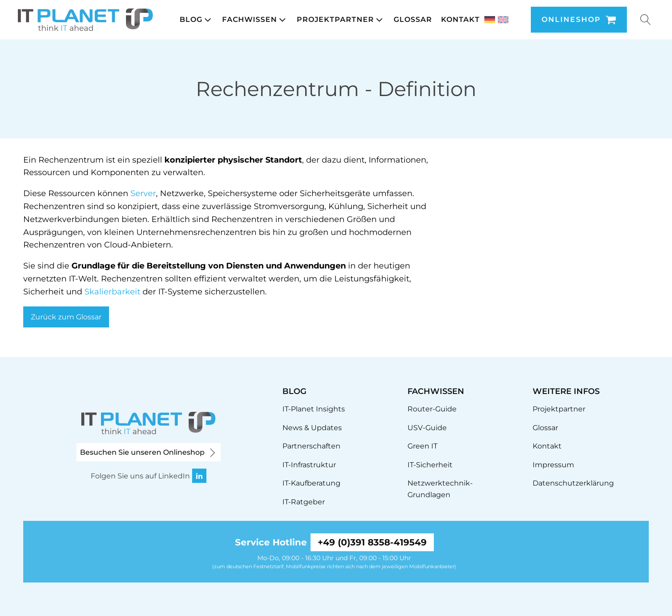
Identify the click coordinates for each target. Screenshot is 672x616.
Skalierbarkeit (112, 292)
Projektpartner (559, 409)
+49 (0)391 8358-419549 (372, 542)
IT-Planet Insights (314, 409)
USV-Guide (427, 428)
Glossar (545, 428)
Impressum (553, 465)
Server (143, 193)
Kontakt (547, 446)
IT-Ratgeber (304, 502)
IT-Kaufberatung (311, 483)
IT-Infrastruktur (309, 465)
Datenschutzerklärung (573, 483)
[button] (196, 20)
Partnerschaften (311, 446)
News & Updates (312, 428)
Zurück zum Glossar (66, 317)
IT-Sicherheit (430, 465)
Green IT (422, 446)
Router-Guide (432, 409)
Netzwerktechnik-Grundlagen (440, 489)
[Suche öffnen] (646, 20)
